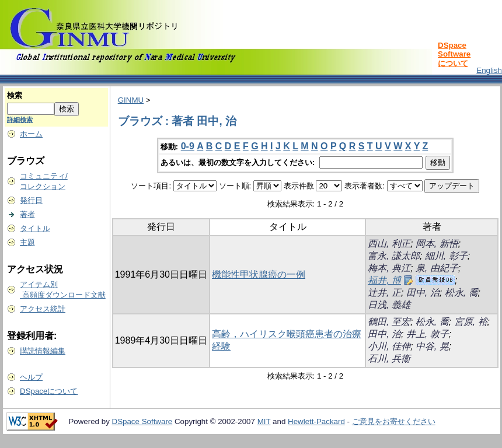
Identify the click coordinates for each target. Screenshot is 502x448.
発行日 (31, 200)
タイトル (35, 228)
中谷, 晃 (432, 346)
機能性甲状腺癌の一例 (259, 274)
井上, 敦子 (428, 334)
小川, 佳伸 (389, 346)
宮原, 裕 (471, 322)
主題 (27, 242)
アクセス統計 (43, 309)
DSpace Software (142, 421)
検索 (15, 95)
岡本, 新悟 (437, 244)
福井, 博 (384, 280)
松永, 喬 (461, 293)
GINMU (131, 100)
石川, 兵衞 (389, 358)
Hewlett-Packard (316, 421)
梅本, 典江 (389, 268)
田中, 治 (423, 293)
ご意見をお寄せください (394, 421)
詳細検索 (20, 120)
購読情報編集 (43, 351)
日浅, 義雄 (389, 305)
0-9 (188, 146)
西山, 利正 (389, 244)
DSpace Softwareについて (454, 54)
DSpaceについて (49, 391)
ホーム (31, 134)
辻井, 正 (384, 293)
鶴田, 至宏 (389, 322)
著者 (27, 214)
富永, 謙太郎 (394, 256)
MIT (264, 421)
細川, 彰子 (446, 256)
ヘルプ (31, 377)
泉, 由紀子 (437, 268)
